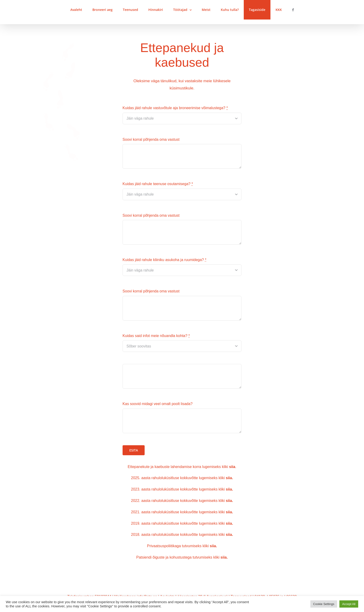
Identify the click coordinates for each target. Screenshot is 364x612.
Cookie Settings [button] (324, 604)
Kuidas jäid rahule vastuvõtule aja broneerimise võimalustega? (175, 108)
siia (229, 524)
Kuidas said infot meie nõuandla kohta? (156, 336)
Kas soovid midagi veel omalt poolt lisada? (158, 404)
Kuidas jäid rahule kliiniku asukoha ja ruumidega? (164, 260)
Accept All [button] (349, 604)
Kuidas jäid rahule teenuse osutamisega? (158, 184)
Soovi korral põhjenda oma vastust (151, 140)
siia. (229, 478)
